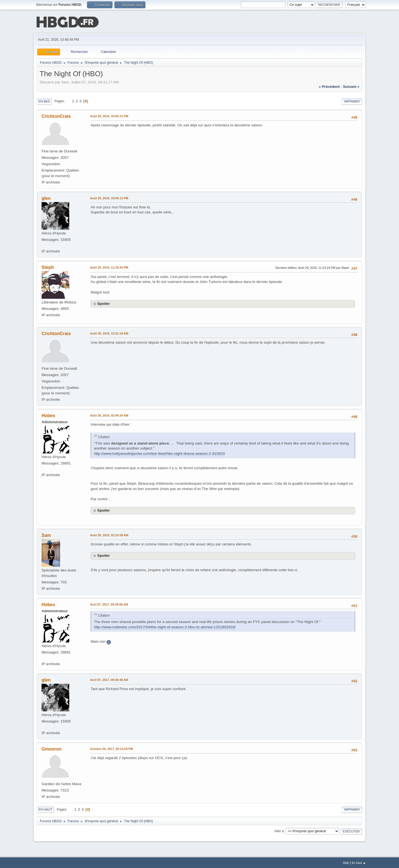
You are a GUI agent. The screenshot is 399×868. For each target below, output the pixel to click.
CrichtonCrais (56, 116)
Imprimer (352, 101)
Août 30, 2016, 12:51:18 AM (109, 333)
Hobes (48, 415)
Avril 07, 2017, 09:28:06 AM (109, 604)
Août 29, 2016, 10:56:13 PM (109, 198)
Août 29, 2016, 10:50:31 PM (109, 116)
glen (46, 198)
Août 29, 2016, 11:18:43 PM (109, 267)
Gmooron (52, 748)
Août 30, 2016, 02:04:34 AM (109, 415)
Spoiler (103, 303)
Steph (48, 267)
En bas (44, 101)
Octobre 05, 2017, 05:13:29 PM (112, 748)
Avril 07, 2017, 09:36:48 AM (109, 679)
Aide (346, 862)
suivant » (351, 86)
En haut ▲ (359, 862)
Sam (46, 535)
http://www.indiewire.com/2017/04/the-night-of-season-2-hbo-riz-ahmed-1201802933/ (165, 626)
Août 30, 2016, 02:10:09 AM (109, 535)
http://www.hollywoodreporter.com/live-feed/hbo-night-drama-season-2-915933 (159, 453)
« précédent (329, 86)
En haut (45, 809)
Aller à (279, 831)
